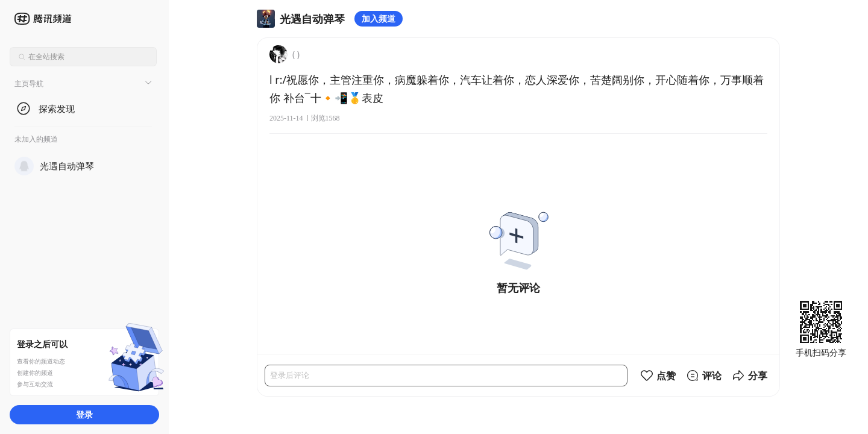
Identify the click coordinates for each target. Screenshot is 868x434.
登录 (84, 414)
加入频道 (379, 18)
